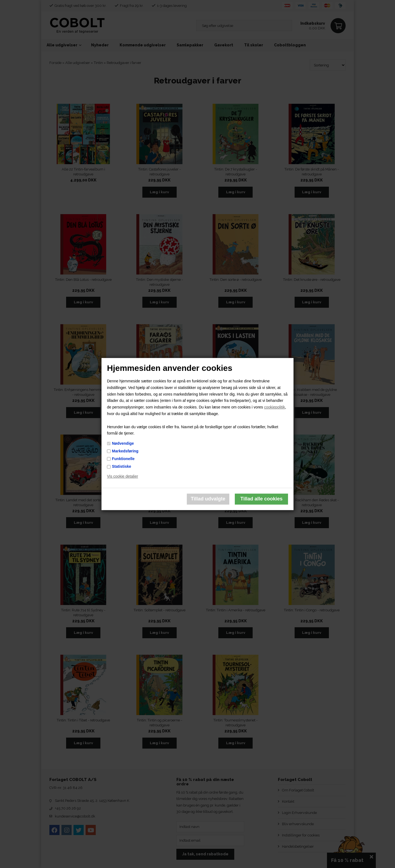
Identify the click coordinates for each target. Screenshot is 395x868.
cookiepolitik (275, 407)
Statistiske (122, 466)
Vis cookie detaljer (122, 476)
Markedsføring (125, 451)
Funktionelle (123, 459)
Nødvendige (123, 443)
